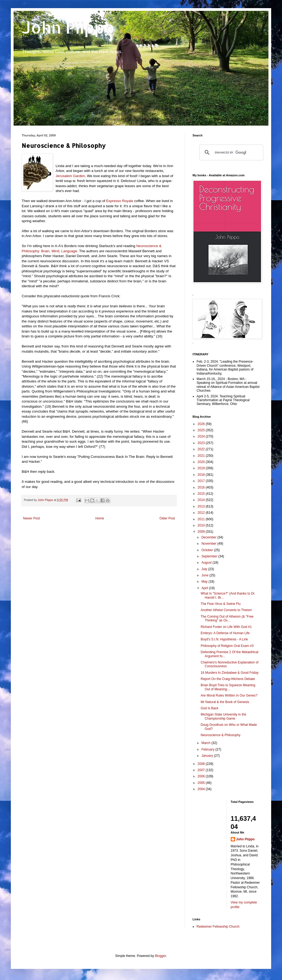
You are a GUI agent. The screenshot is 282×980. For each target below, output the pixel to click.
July (205, 569)
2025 (202, 430)
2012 (202, 513)
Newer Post (31, 518)
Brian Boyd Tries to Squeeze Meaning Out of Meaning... (228, 687)
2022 (202, 449)
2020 (202, 462)
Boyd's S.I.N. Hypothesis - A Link (224, 639)
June (205, 575)
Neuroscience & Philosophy (221, 735)
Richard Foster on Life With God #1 (226, 627)
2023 (202, 443)
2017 (202, 481)
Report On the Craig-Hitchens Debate (228, 679)
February (208, 749)
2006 (202, 776)
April (205, 588)
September (210, 556)
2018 (202, 475)
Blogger (160, 956)
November (209, 544)
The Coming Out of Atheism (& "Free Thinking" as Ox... (227, 618)
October (208, 550)
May (205, 582)
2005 (202, 783)
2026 (202, 424)
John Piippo (68, 27)
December (209, 537)
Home (100, 518)
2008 (202, 764)
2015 (202, 494)
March (206, 743)
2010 (202, 525)
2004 (202, 789)
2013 (202, 506)
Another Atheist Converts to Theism (226, 610)
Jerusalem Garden (70, 176)
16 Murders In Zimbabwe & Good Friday (230, 673)
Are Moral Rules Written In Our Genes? (229, 695)
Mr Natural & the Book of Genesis (225, 702)
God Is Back (209, 708)
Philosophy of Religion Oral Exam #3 (227, 646)
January (208, 756)
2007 (202, 770)
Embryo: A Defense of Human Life (225, 633)
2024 (202, 436)
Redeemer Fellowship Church (218, 927)
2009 (202, 532)
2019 (202, 468)
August (207, 563)
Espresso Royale (120, 201)
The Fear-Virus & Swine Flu (221, 604)
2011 (202, 519)
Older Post (167, 518)
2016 (202, 487)
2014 (202, 500)
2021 (202, 456)
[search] (230, 152)
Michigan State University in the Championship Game (223, 716)
